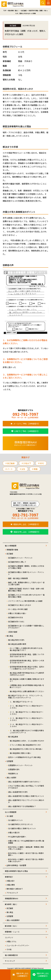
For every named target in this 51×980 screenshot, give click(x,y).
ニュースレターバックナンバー (18, 945)
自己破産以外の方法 (16, 617)
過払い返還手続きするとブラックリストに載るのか (26, 801)
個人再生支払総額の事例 (17, 644)
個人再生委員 (13, 737)
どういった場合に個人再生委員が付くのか (25, 745)
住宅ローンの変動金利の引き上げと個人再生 (24, 757)
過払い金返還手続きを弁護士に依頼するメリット (26, 796)
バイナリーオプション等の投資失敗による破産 (25, 601)
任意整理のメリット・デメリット (20, 765)
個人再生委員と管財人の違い (20, 753)
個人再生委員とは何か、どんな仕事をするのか (27, 741)
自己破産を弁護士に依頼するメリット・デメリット (26, 573)
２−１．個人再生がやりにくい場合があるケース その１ (27, 707)
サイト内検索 (43, 3)
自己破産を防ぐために (16, 621)
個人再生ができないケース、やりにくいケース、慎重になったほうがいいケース (26, 696)
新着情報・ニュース (12, 932)
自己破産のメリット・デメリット (20, 558)
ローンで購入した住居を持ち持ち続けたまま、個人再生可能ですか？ (27, 649)
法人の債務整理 (11, 812)
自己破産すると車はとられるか (20, 605)
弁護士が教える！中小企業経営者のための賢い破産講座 (26, 842)
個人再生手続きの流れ (16, 640)
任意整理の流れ (14, 769)
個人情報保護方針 (11, 955)
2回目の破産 (13, 632)
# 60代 (41, 463)
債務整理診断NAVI (11, 898)
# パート (9, 469)
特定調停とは (13, 773)
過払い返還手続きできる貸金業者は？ (22, 806)
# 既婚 (35, 469)
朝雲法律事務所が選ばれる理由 (16, 871)
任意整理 (10, 761)
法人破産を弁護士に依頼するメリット (22, 828)
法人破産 (10, 816)
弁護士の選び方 (14, 832)
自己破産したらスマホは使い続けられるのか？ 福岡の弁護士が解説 (26, 596)
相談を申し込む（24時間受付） (27, 524)
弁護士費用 (11, 885)
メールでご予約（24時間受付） (27, 424)
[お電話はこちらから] (5, 975)
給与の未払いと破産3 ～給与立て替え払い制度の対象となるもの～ (26, 860)
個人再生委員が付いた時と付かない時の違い (26, 749)
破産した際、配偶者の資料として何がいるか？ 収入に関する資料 (26, 583)
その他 (9, 949)
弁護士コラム (11, 941)
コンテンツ (9, 937)
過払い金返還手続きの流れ (18, 792)
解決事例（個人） (11, 904)
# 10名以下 (26, 463)
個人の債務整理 (11, 546)
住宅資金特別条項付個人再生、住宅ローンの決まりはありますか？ (27, 661)
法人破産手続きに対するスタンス (20, 824)
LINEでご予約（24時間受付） (27, 431)
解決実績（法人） (11, 926)
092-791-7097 (26, 414)
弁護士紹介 (11, 881)
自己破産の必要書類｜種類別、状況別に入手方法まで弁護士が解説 (26, 567)
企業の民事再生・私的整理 (16, 865)
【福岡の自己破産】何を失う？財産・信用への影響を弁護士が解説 (26, 590)
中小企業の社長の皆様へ (17, 837)
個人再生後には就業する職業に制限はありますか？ (27, 680)
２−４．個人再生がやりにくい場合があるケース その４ (27, 725)
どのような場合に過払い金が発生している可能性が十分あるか (26, 787)
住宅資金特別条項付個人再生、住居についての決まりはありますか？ (27, 655)
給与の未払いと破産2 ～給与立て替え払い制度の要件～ (26, 854)
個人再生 (10, 636)
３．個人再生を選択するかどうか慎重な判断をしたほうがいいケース (27, 731)
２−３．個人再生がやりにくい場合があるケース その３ (27, 719)
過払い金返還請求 (13, 920)
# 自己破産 (10, 463)
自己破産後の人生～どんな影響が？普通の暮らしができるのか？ (26, 627)
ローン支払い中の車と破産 (18, 609)
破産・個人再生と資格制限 (18, 578)
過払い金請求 (11, 777)
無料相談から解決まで (15, 889)
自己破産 (10, 554)
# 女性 (23, 469)
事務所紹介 (9, 877)
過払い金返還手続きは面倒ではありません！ (24, 782)
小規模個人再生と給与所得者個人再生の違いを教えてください (27, 686)
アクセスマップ (12, 893)
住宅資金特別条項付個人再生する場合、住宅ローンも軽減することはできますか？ (27, 668)
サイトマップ (10, 961)
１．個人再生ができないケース (21, 702)
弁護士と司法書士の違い (17, 613)
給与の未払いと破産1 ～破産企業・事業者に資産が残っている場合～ (26, 848)
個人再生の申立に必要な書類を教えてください (27, 691)
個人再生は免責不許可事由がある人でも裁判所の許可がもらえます (27, 674)
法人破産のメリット (16, 820)
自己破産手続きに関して (17, 562)
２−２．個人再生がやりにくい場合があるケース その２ (27, 713)
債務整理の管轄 (12, 550)
